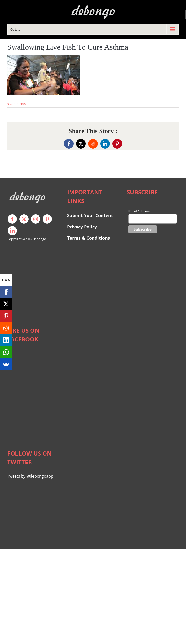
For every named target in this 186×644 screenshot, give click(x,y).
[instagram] (36, 219)
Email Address (139, 211)
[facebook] (12, 219)
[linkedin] (12, 231)
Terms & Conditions (89, 238)
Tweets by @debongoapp (30, 476)
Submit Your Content (91, 215)
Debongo (39, 239)
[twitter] (24, 219)
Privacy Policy (82, 227)
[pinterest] (47, 219)
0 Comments (16, 104)
